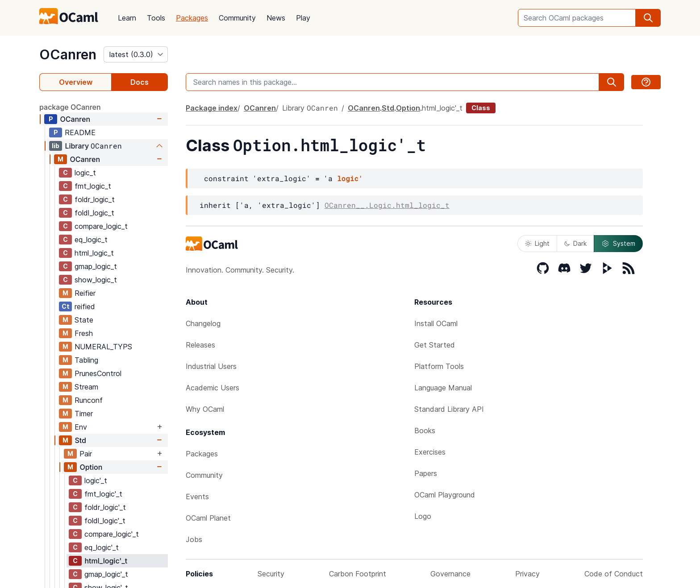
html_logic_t (94, 253)
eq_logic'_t (102, 547)
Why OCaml (205, 409)
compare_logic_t (101, 226)
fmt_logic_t (93, 186)
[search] (648, 18)
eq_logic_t (91, 240)
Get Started (435, 345)
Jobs (194, 539)
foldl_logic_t (94, 213)
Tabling (86, 360)
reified (85, 306)
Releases (200, 345)
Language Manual (443, 388)
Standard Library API (449, 409)
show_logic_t (96, 280)
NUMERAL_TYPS (103, 347)
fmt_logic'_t (103, 494)
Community (237, 18)
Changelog (203, 323)
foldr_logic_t (95, 199)
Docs (140, 82)
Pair (86, 454)
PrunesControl (98, 373)
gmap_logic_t (96, 266)
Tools (156, 18)
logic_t (85, 173)
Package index (212, 108)
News (276, 18)
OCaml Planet (208, 518)
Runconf (89, 400)
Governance (450, 574)
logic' (350, 178)
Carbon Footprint (358, 574)
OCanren (68, 54)
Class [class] (481, 108)
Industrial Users (211, 366)
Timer (84, 414)
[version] (136, 54)
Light (537, 243)
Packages (192, 18)
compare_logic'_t (112, 534)
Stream (86, 387)
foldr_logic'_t (105, 507)
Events (197, 497)
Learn (127, 18)
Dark (575, 243)
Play (303, 18)
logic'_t (96, 480)
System (618, 244)
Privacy (527, 574)
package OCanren (70, 107)
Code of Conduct (614, 574)
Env (81, 427)
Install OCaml (436, 323)
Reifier (85, 293)
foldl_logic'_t (105, 521)
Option (91, 467)
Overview (76, 82)
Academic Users (212, 388)
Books (425, 431)
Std (80, 440)
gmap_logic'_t (106, 574)
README (80, 133)
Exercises (430, 452)
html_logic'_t (106, 561)
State (84, 320)
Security (271, 574)
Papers (426, 473)
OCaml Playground (445, 495)
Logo (423, 516)
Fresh (84, 333)
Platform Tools (439, 366)
